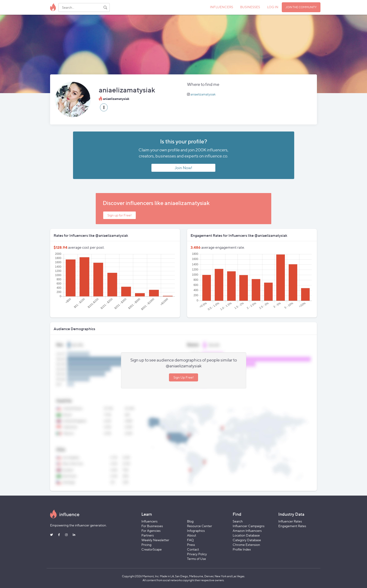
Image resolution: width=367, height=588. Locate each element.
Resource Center (200, 526)
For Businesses (152, 526)
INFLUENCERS (222, 7)
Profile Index (242, 549)
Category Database (247, 540)
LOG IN (273, 7)
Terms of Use (196, 559)
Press (191, 545)
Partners (148, 535)
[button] (104, 107)
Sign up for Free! (119, 215)
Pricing (146, 545)
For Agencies (151, 531)
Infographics (196, 531)
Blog (190, 521)
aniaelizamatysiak (203, 94)
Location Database (246, 535)
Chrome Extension (246, 545)
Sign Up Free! (183, 377)
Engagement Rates (292, 526)
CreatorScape (152, 549)
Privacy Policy (197, 554)
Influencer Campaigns (249, 526)
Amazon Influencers (247, 531)
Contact (193, 549)
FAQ (190, 540)
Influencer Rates (290, 521)
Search (238, 521)
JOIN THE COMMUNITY (301, 7)
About (192, 535)
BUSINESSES (250, 7)
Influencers (149, 521)
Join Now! (183, 168)
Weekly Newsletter (155, 540)
